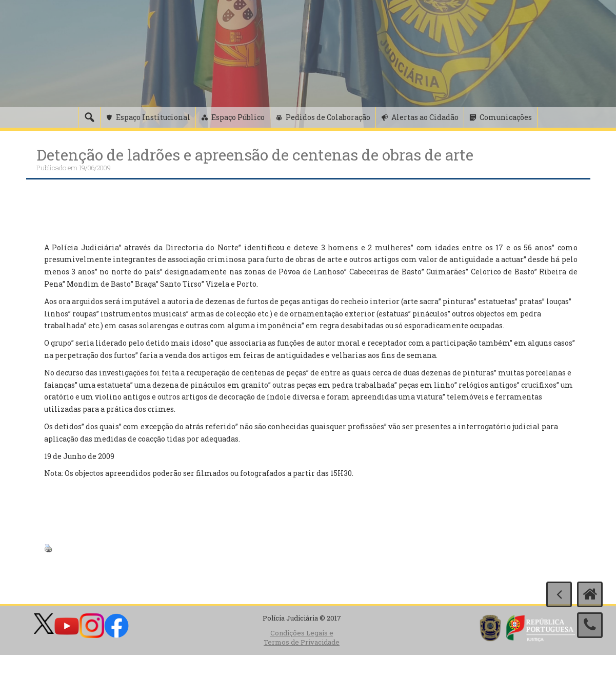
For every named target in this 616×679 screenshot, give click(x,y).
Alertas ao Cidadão (425, 117)
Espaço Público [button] (238, 117)
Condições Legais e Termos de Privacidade (302, 638)
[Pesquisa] (89, 117)
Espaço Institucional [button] (153, 117)
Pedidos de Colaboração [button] (328, 117)
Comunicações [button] (506, 117)
